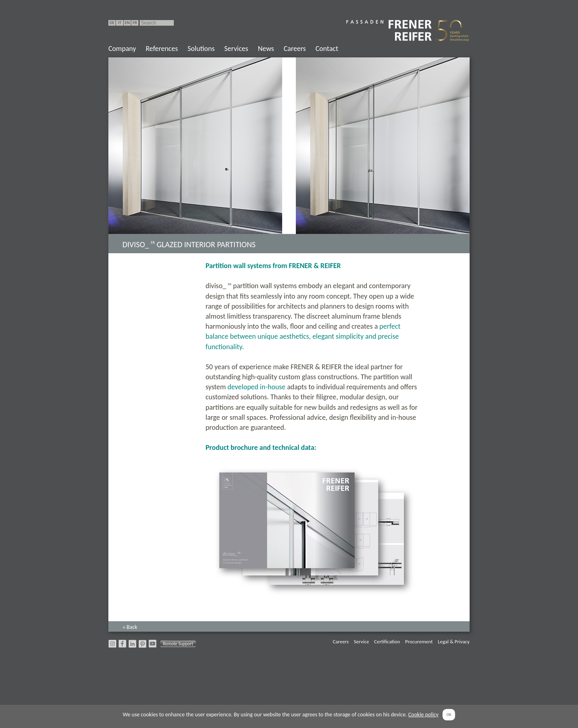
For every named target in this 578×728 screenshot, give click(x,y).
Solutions (201, 49)
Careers (295, 49)
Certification (387, 642)
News (266, 49)
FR (135, 23)
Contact (327, 49)
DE (112, 23)
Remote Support (178, 644)
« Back (130, 627)
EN (127, 23)
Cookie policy (423, 715)
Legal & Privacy (454, 642)
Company (122, 49)
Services (236, 49)
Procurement (419, 642)
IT (120, 23)
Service (361, 642)
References (162, 49)
